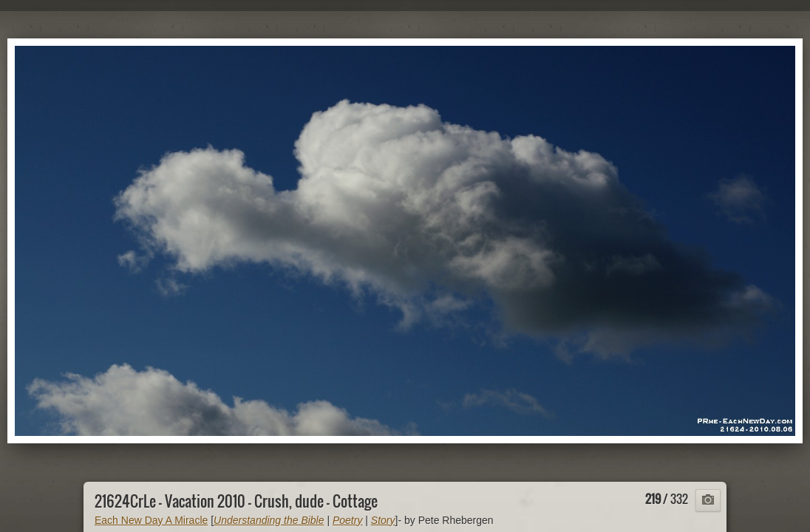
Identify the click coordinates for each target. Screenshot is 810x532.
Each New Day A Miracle (151, 520)
